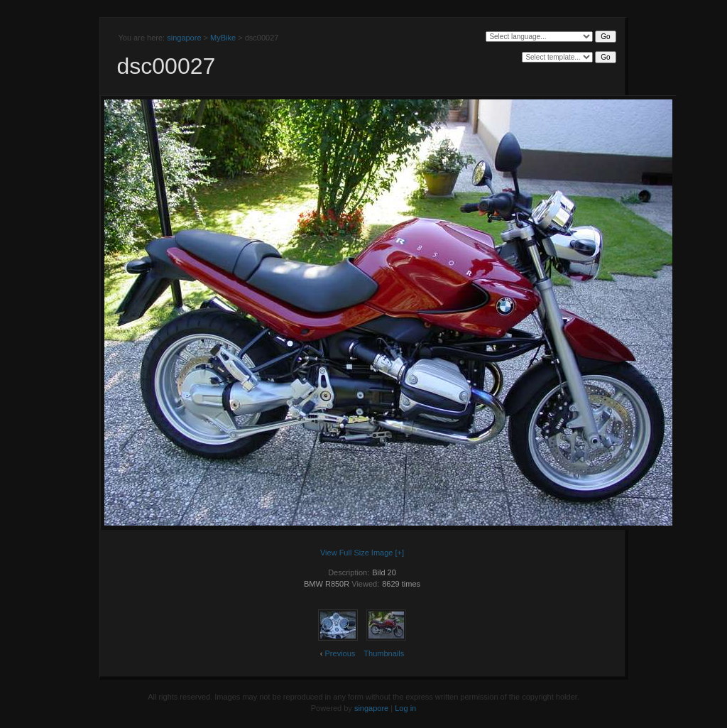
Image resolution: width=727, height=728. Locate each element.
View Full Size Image (357, 553)
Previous (340, 653)
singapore (184, 38)
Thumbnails (384, 653)
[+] (400, 553)
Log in (405, 708)
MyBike (223, 38)
